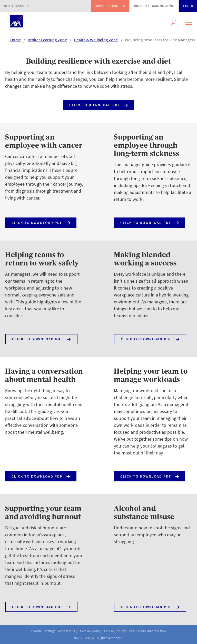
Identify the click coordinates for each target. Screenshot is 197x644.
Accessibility (68, 631)
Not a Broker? (17, 6)
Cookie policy (91, 631)
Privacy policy (115, 631)
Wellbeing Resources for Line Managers (160, 40)
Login (188, 6)
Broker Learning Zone (154, 6)
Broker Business (110, 6)
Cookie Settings (43, 631)
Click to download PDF (98, 104)
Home (16, 40)
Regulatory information (147, 631)
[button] (189, 22)
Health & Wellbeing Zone (96, 40)
